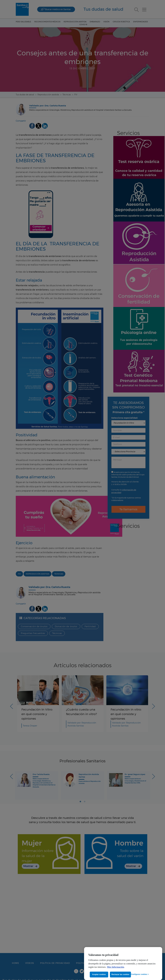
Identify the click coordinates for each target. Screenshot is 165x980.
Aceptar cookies (99, 974)
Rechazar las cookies (120, 974)
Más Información (116, 967)
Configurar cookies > (140, 974)
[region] (123, 964)
